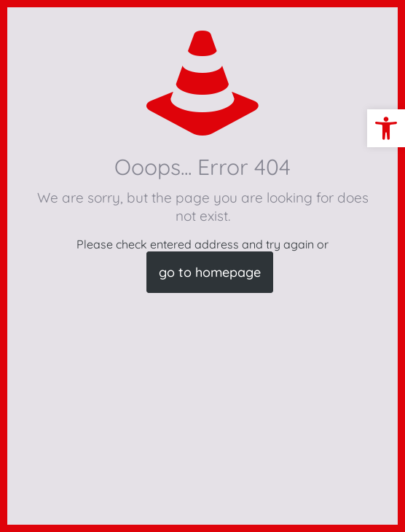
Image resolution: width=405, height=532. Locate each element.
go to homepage (210, 272)
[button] (386, 128)
